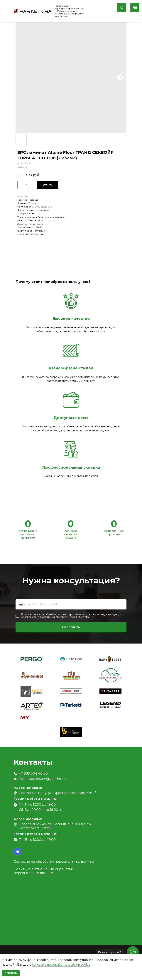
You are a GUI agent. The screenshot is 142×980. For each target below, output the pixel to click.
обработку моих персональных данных (70, 614)
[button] (122, 7)
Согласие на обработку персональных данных (54, 862)
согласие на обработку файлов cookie (61, 965)
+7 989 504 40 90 (33, 773)
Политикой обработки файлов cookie (65, 617)
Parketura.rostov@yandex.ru (42, 779)
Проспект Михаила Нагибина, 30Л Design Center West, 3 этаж (55, 826)
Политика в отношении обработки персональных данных (43, 871)
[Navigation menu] (135, 7)
